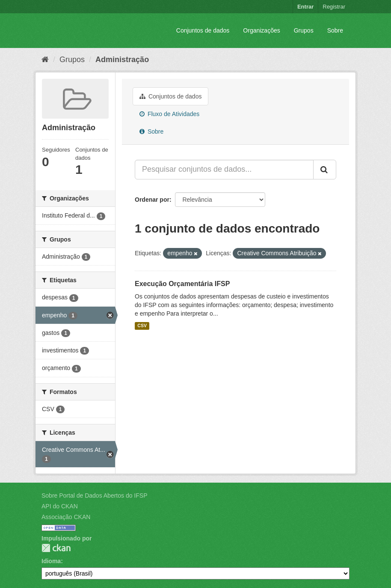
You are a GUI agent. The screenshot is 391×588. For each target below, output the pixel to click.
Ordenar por (152, 200)
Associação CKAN (66, 517)
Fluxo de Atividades (169, 114)
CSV (142, 326)
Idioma (51, 561)
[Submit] (325, 170)
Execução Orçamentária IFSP (182, 284)
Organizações (261, 30)
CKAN (56, 548)
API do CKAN (60, 506)
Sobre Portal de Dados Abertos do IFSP (94, 495)
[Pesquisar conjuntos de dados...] (224, 170)
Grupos (304, 30)
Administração (122, 60)
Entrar (305, 7)
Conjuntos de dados (203, 30)
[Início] (45, 60)
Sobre (335, 30)
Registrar (334, 7)
